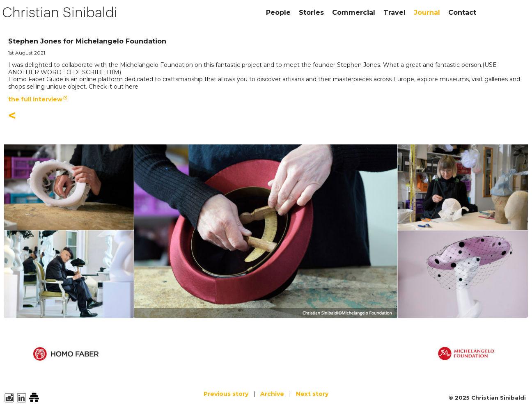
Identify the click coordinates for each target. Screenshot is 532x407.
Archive (272, 394)
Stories (311, 13)
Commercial (354, 13)
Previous (226, 394)
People (278, 13)
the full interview (35, 99)
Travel (394, 13)
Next (312, 394)
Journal (427, 13)
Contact (462, 13)
